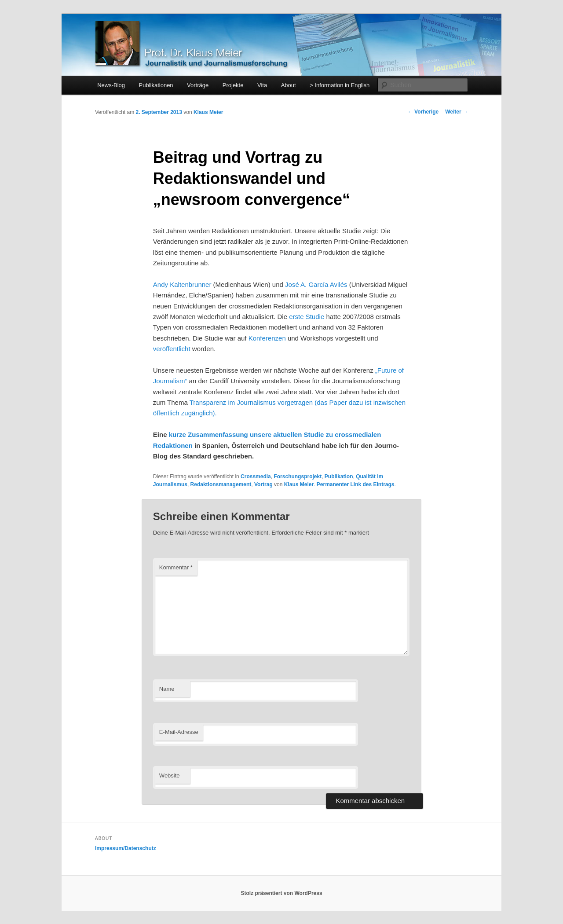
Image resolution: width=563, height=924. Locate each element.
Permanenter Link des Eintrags (356, 484)
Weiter (457, 112)
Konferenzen (267, 338)
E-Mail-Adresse (179, 732)
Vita (262, 85)
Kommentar (176, 567)
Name (167, 689)
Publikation (339, 477)
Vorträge (198, 85)
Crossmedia (256, 477)
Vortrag (263, 484)
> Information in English (340, 85)
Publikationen (156, 85)
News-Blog (111, 85)
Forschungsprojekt (298, 477)
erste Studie (307, 317)
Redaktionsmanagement (221, 484)
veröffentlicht (172, 349)
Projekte (233, 85)
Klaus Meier (208, 112)
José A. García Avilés (317, 284)
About (289, 85)
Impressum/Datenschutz (126, 848)
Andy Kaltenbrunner (182, 284)
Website (170, 775)
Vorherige (423, 112)
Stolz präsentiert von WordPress (281, 893)
